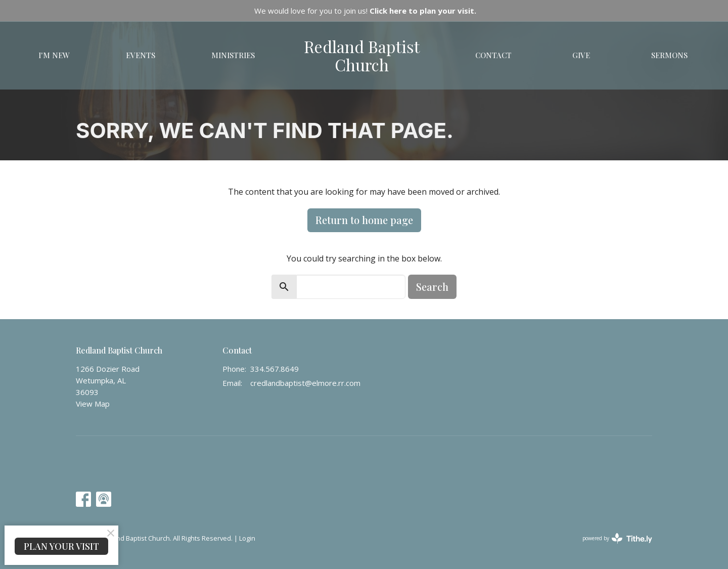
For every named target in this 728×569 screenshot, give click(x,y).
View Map (93, 404)
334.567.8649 (275, 369)
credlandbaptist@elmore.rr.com (305, 383)
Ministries (233, 55)
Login (247, 538)
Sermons (669, 55)
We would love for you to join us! (365, 11)
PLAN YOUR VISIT (61, 546)
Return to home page (364, 220)
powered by (617, 538)
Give (581, 55)
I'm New (54, 55)
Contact (493, 55)
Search (432, 287)
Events (141, 55)
